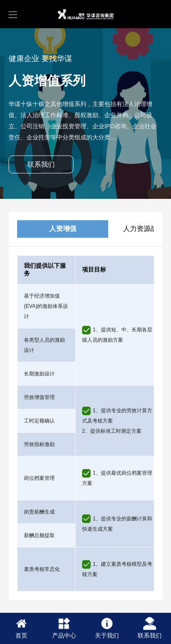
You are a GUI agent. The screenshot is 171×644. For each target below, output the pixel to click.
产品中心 (64, 628)
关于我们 (107, 628)
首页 (21, 628)
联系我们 (41, 164)
